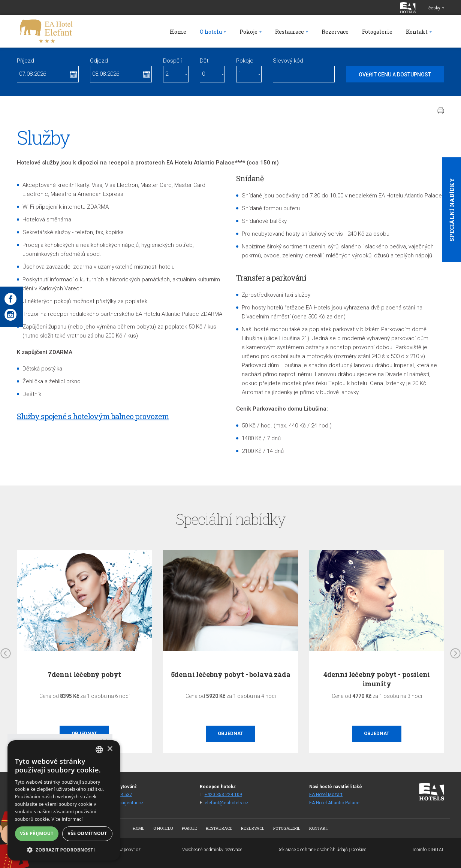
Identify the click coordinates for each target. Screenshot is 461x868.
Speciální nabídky (452, 210)
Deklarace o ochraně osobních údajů (313, 850)
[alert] (64, 800)
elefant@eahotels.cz (227, 803)
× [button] (110, 749)
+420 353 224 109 (223, 795)
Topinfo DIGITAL (428, 850)
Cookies (359, 850)
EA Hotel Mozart (326, 795)
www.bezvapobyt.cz (121, 850)
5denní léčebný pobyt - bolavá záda (231, 674)
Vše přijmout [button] (37, 833)
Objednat (230, 733)
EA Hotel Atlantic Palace (334, 803)
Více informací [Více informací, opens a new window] (67, 819)
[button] (64, 849)
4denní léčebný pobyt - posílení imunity (377, 679)
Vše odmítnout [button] (87, 833)
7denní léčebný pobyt (84, 674)
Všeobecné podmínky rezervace (212, 850)
